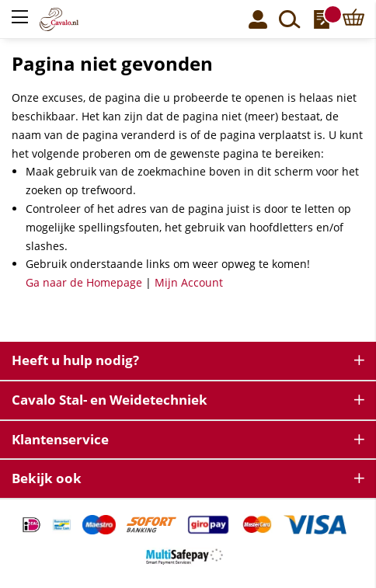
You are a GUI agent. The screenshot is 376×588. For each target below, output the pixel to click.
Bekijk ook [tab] (47, 478)
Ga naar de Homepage (84, 282)
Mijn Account (189, 282)
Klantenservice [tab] (60, 439)
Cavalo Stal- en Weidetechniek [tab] (110, 400)
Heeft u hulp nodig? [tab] (75, 360)
